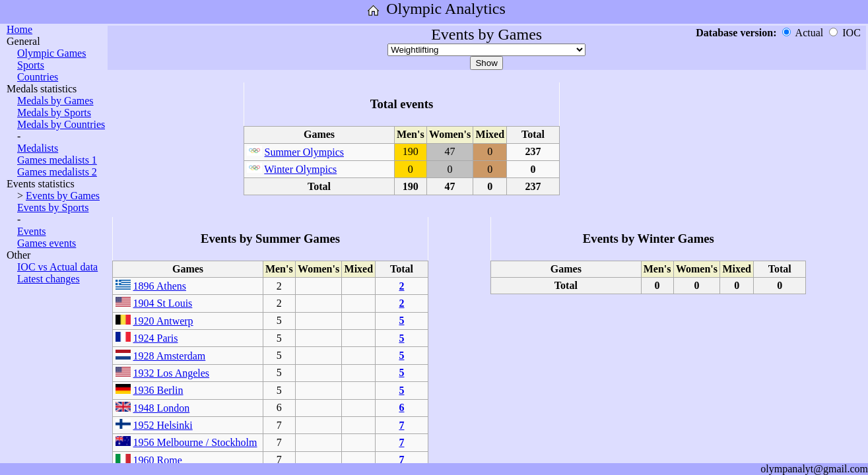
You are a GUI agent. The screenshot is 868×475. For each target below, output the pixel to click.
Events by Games (63, 196)
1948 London (162, 408)
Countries (38, 77)
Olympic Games (51, 53)
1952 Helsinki (163, 425)
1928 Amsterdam (170, 356)
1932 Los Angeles (172, 373)
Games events (47, 243)
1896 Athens (160, 286)
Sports (31, 65)
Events (32, 231)
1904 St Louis (163, 303)
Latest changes (49, 279)
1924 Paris (156, 338)
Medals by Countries (61, 124)
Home (19, 29)
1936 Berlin (158, 390)
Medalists (38, 148)
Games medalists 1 (57, 160)
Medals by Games (55, 101)
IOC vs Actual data (57, 267)
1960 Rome (158, 460)
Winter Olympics (300, 169)
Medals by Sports (54, 112)
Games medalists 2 (57, 172)
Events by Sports (53, 207)
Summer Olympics (304, 152)
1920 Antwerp (163, 321)
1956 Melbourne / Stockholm (195, 442)
